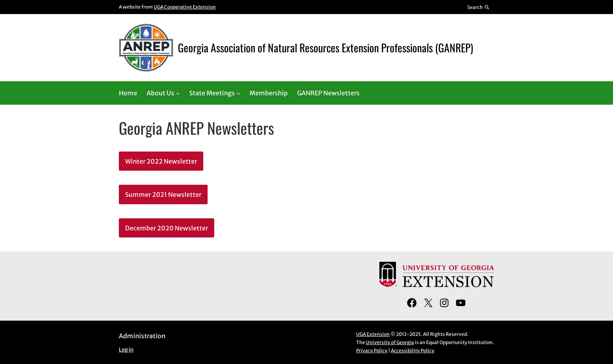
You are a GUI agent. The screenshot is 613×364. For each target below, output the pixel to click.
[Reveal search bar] (479, 7)
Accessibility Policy (413, 351)
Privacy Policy (372, 351)
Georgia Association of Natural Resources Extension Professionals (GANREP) (325, 47)
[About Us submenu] (178, 93)
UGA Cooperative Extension (185, 7)
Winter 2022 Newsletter (161, 161)
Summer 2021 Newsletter (163, 194)
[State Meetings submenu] (238, 93)
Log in (126, 350)
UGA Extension (373, 334)
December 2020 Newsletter (167, 228)
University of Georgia (390, 342)
